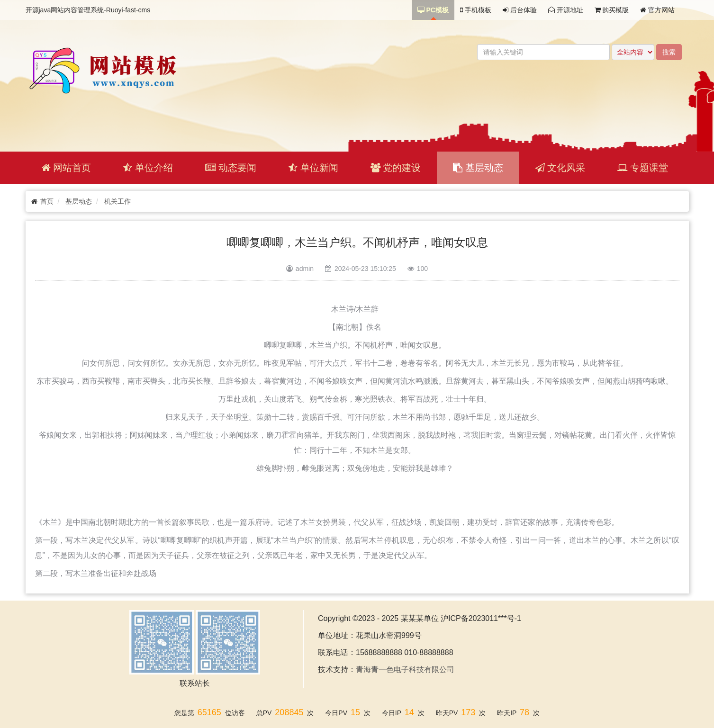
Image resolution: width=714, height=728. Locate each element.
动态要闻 (231, 168)
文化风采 (560, 168)
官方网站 (657, 10)
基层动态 (478, 168)
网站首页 (67, 168)
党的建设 (396, 168)
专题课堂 (643, 168)
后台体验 (520, 10)
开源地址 (566, 10)
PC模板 (433, 10)
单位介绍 (148, 168)
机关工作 (117, 201)
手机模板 (476, 10)
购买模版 (612, 10)
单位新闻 (313, 168)
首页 (47, 201)
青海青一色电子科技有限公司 (405, 670)
